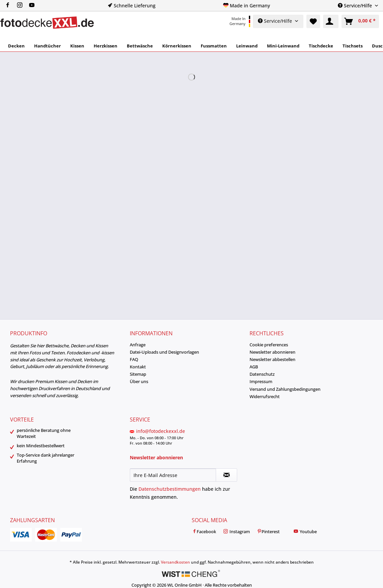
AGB (254, 367)
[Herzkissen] (106, 46)
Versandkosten (175, 562)
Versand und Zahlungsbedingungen (285, 389)
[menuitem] (22, 6)
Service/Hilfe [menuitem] (356, 6)
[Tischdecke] (321, 46)
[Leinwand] (247, 46)
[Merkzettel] (313, 21)
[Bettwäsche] (140, 46)
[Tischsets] (353, 46)
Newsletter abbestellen (272, 359)
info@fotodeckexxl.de (161, 431)
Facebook (204, 532)
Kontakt (138, 367)
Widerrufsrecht (265, 396)
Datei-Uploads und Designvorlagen (164, 352)
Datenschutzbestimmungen (170, 489)
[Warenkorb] (360, 21)
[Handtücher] (47, 46)
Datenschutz (262, 374)
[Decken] (16, 46)
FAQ (134, 359)
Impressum (261, 381)
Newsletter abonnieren (272, 352)
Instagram (236, 532)
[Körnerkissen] (177, 46)
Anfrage (138, 345)
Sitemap (138, 374)
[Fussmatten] (214, 46)
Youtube (305, 532)
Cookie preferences (269, 345)
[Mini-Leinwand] (283, 46)
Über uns (139, 381)
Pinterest (268, 532)
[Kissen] (77, 46)
